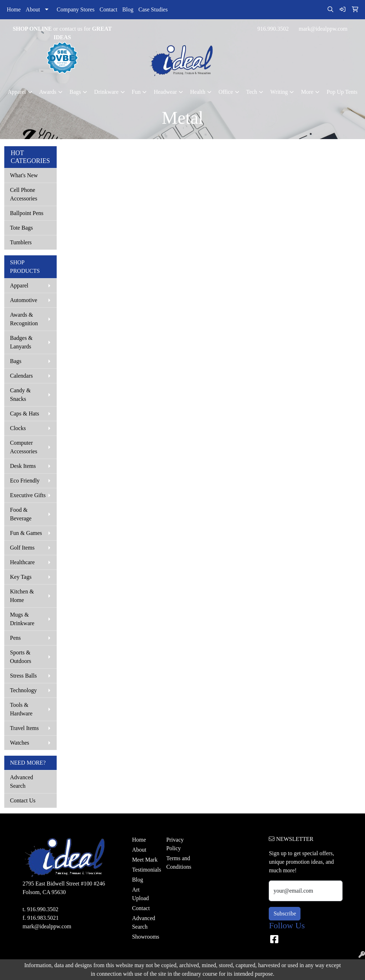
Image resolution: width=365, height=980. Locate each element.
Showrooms (145, 937)
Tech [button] (252, 92)
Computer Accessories (24, 447)
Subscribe (285, 913)
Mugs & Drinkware (22, 619)
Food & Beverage (21, 514)
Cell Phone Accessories (24, 194)
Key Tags (21, 577)
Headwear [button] (165, 92)
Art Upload (140, 894)
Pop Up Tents (342, 92)
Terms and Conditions (179, 862)
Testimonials (145, 870)
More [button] (307, 92)
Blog (128, 9)
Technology (23, 690)
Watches (20, 743)
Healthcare (22, 562)
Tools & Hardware (21, 709)
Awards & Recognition (24, 319)
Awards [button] (48, 92)
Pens (15, 638)
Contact (108, 9)
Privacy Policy (175, 844)
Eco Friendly (25, 481)
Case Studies (153, 9)
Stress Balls (23, 676)
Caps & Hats (25, 414)
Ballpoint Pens (27, 213)
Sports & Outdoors (21, 657)
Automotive (24, 300)
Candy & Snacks (20, 395)
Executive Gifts (28, 495)
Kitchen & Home (22, 596)
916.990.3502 (273, 29)
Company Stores (76, 9)
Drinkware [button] (106, 92)
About (33, 9)
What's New (24, 175)
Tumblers (21, 242)
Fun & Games (26, 533)
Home (14, 9)
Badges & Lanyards (21, 342)
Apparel (19, 285)
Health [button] (198, 92)
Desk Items (23, 466)
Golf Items (22, 548)
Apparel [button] (17, 92)
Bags (16, 361)
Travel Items (24, 728)
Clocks (18, 428)
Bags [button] (75, 92)
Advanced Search (22, 782)
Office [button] (226, 92)
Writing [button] (279, 92)
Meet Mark (145, 860)
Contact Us (23, 800)
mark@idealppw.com (323, 29)
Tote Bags (21, 228)
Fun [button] (136, 92)
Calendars (21, 376)
